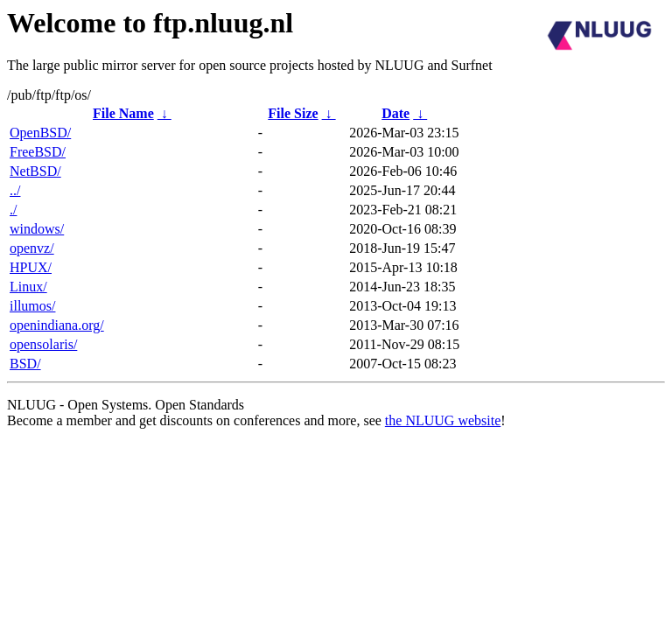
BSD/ (25, 364)
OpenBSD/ (40, 133)
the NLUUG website (443, 420)
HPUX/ (31, 267)
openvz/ (32, 248)
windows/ (37, 229)
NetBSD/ (35, 171)
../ (15, 190)
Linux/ (28, 287)
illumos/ (32, 306)
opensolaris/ (43, 344)
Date (395, 113)
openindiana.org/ (57, 325)
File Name (123, 113)
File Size (293, 113)
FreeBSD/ (38, 152)
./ (13, 210)
